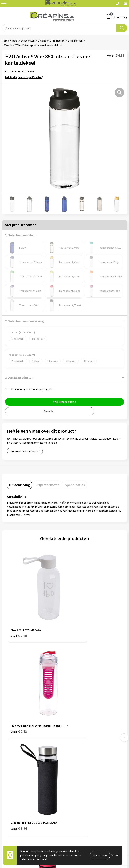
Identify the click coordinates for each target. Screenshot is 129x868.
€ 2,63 (76, 616)
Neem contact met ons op (25, 451)
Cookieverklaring (76, 786)
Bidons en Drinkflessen (51, 41)
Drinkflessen (75, 41)
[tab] (19, 485)
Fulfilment (72, 723)
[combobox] (59, 28)
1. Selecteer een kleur (20, 235)
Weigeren (115, 855)
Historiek (72, 734)
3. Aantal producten (19, 377)
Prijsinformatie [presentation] (47, 485)
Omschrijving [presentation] (19, 485)
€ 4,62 (76, 689)
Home (5, 41)
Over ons (71, 739)
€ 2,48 (19, 612)
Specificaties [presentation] (75, 485)
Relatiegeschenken (23, 41)
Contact (6, 781)
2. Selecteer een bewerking (24, 321)
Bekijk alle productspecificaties (24, 77)
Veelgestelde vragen (13, 786)
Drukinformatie (75, 728)
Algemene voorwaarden (80, 781)
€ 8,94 (19, 689)
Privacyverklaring (76, 791)
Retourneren (9, 791)
